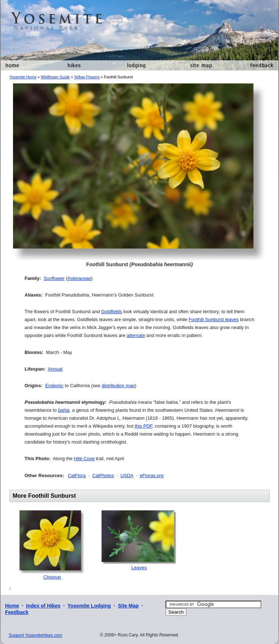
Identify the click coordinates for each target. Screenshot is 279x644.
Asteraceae (80, 278)
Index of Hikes (43, 606)
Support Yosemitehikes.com (35, 635)
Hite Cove (84, 459)
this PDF (143, 426)
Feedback (17, 612)
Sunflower (54, 278)
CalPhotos (103, 476)
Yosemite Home (23, 77)
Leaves (139, 568)
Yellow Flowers (87, 77)
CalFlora (77, 476)
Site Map (128, 606)
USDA (127, 476)
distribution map (118, 386)
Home (12, 606)
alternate (136, 335)
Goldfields (112, 312)
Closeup (52, 577)
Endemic (54, 386)
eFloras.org (152, 476)
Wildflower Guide (55, 77)
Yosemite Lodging (89, 606)
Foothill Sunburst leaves (214, 319)
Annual (55, 369)
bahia (64, 410)
